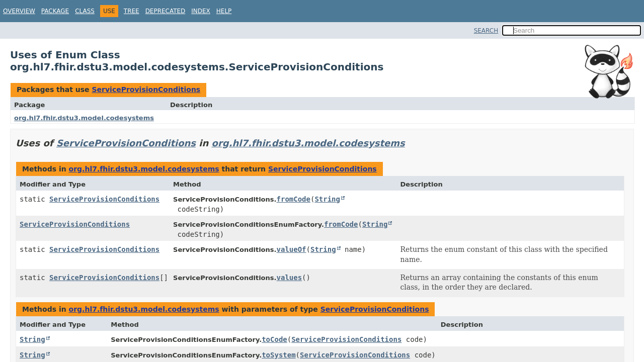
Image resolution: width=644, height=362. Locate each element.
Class (85, 11)
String (327, 199)
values (290, 278)
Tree (132, 11)
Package (55, 11)
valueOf (292, 249)
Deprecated (166, 11)
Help (224, 11)
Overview (19, 11)
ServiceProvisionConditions (146, 89)
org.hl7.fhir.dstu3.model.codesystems (84, 118)
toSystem (278, 355)
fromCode (294, 199)
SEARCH (486, 31)
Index (201, 11)
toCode (274, 339)
